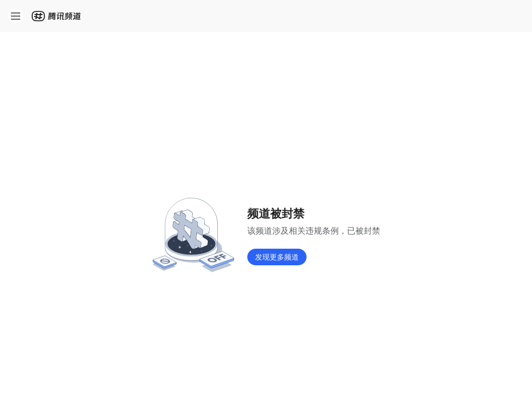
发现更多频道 (277, 257)
